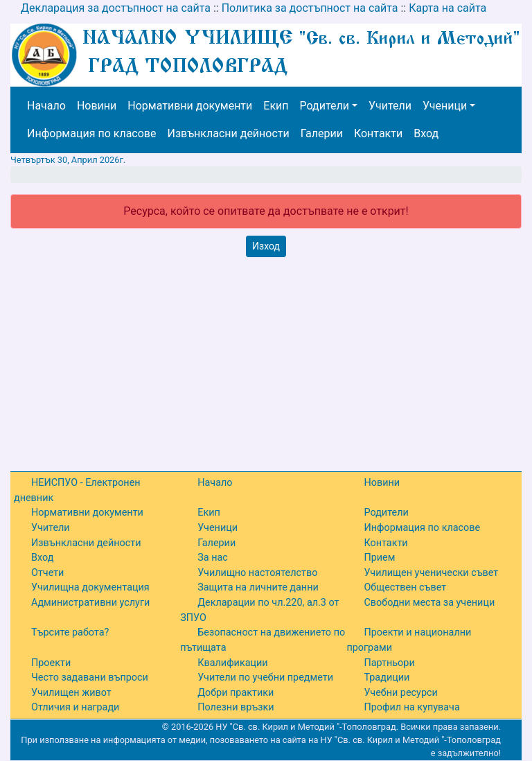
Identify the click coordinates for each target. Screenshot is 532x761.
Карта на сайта (447, 8)
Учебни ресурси (400, 693)
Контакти (378, 133)
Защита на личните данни (258, 587)
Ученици (445, 106)
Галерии (322, 133)
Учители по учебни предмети (265, 677)
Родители (325, 106)
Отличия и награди (75, 707)
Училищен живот (71, 693)
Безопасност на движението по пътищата (263, 640)
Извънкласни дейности (228, 133)
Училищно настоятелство (257, 573)
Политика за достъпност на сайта (310, 8)
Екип (276, 106)
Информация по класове (91, 133)
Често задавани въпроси (90, 677)
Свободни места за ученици (429, 603)
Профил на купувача (411, 707)
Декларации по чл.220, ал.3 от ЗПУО (259, 610)
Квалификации (232, 663)
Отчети (47, 573)
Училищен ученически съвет (431, 573)
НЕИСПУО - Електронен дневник (77, 490)
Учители (390, 106)
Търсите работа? (70, 632)
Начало (46, 106)
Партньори (389, 663)
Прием (379, 558)
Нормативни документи (190, 106)
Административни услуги (90, 603)
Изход (266, 246)
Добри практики (236, 693)
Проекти (51, 663)
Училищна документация (90, 587)
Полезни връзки (236, 707)
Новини (97, 106)
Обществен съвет (405, 587)
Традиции (387, 677)
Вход (426, 133)
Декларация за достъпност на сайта (116, 8)
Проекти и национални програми (409, 640)
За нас (213, 558)
